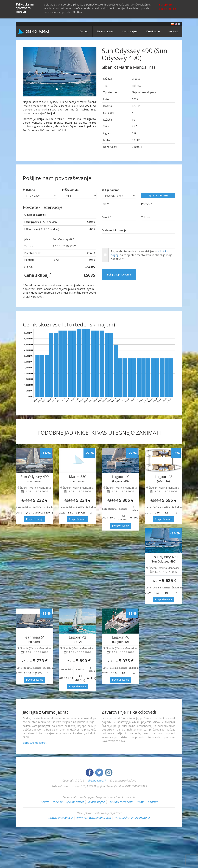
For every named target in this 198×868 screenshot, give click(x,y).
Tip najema (111, 190)
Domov (84, 31)
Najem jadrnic (105, 31)
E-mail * (107, 217)
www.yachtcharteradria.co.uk (132, 818)
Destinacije (153, 31)
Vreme (140, 802)
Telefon (146, 217)
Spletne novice (75, 802)
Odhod (29, 190)
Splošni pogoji (96, 802)
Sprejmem (166, 4)
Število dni (71, 190)
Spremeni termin (158, 195)
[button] (28, 72)
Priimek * (147, 204)
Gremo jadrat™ (97, 780)
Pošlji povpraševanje (119, 275)
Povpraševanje (35, 519)
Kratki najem (130, 31)
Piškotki (58, 802)
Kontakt (173, 31)
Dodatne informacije (114, 230)
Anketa (45, 802)
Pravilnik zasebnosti (120, 802)
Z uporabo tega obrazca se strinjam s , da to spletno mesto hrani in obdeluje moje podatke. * (142, 255)
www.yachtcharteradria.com (94, 818)
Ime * (105, 204)
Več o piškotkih (168, 9)
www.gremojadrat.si (60, 818)
